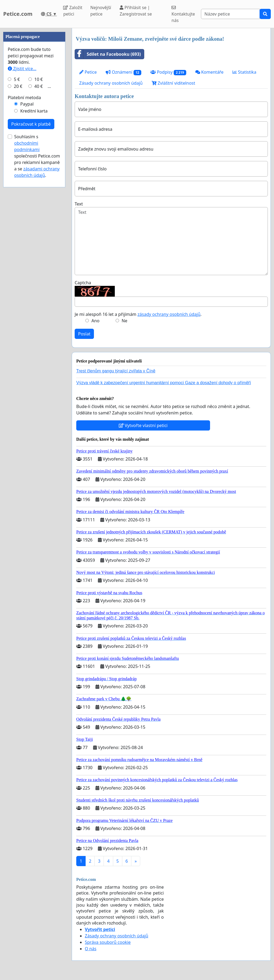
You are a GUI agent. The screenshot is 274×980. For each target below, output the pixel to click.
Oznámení (123, 72)
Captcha (83, 283)
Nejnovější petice (101, 11)
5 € (17, 240)
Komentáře (210, 72)
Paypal (27, 265)
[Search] (230, 14)
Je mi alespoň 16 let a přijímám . (138, 314)
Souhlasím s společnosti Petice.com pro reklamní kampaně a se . (37, 317)
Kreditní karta (34, 272)
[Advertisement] (34, 109)
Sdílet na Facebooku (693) (108, 54)
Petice (88, 72)
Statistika (244, 72)
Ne (125, 321)
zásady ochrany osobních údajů (169, 314)
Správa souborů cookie (108, 942)
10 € (39, 240)
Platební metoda (24, 258)
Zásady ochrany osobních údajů (111, 83)
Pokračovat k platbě (31, 285)
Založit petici (73, 11)
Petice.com (18, 14)
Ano (96, 321)
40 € (39, 247)
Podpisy (168, 72)
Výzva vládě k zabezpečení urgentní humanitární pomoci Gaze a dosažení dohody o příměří (164, 383)
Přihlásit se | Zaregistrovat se (136, 11)
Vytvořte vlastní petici (143, 425)
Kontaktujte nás (183, 14)
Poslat (84, 334)
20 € (18, 247)
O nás (91, 949)
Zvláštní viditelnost (173, 83)
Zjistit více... (22, 229)
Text (79, 204)
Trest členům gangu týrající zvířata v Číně (116, 371)
